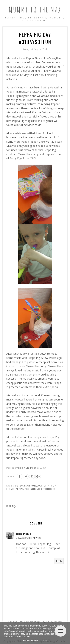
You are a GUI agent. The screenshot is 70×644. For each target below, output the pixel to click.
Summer (36, 489)
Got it (46, 641)
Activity (44, 486)
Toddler (49, 489)
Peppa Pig (22, 489)
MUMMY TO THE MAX (35, 9)
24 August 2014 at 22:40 (29, 538)
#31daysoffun (26, 486)
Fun (54, 486)
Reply (59, 561)
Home (10, 489)
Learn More (30, 641)
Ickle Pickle (24, 534)
